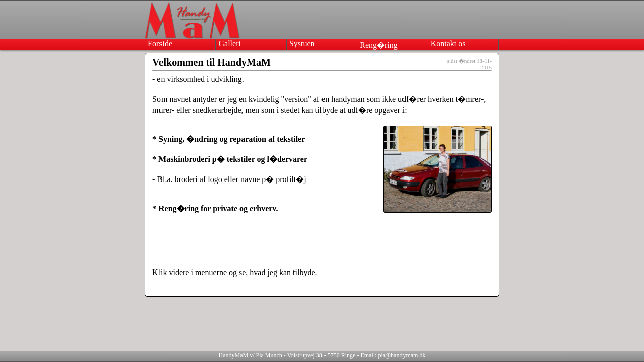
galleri (229, 43)
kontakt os (448, 43)
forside (160, 43)
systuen (302, 43)
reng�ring (379, 45)
